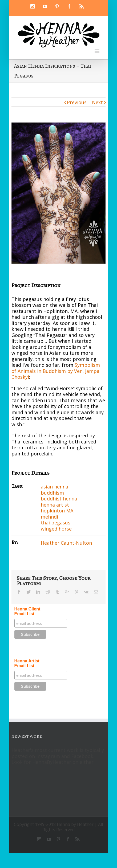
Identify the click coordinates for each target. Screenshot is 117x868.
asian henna (55, 487)
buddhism (52, 493)
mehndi (49, 517)
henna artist (55, 505)
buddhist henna (59, 499)
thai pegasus (56, 523)
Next (97, 102)
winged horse (56, 529)
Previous (77, 102)
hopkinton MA (57, 511)
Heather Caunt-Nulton (66, 543)
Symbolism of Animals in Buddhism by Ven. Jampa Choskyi (56, 371)
